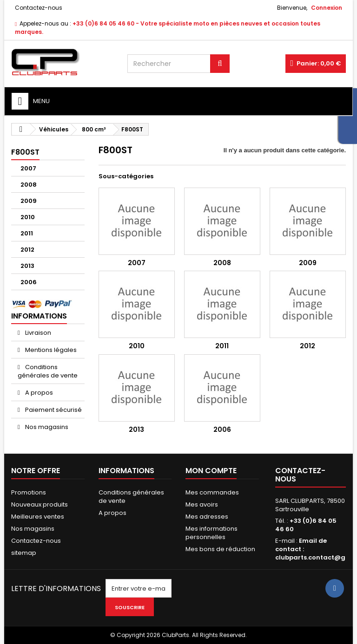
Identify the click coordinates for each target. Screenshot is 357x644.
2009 (29, 201)
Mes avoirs (202, 504)
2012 (27, 250)
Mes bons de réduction (220, 549)
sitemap (24, 553)
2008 (29, 185)
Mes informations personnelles (212, 533)
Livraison (37, 333)
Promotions (29, 492)
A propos (38, 393)
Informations (39, 316)
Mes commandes (212, 492)
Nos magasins (46, 427)
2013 (27, 266)
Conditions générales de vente (48, 371)
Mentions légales (50, 350)
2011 (27, 233)
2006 (29, 282)
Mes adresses (207, 517)
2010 (28, 217)
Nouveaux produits (40, 504)
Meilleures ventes (38, 517)
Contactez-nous (39, 8)
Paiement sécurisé (53, 410)
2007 (28, 168)
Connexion (327, 8)
